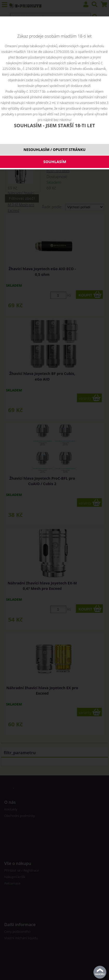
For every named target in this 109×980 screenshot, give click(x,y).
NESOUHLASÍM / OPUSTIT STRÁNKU (54, 150)
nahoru (100, 972)
